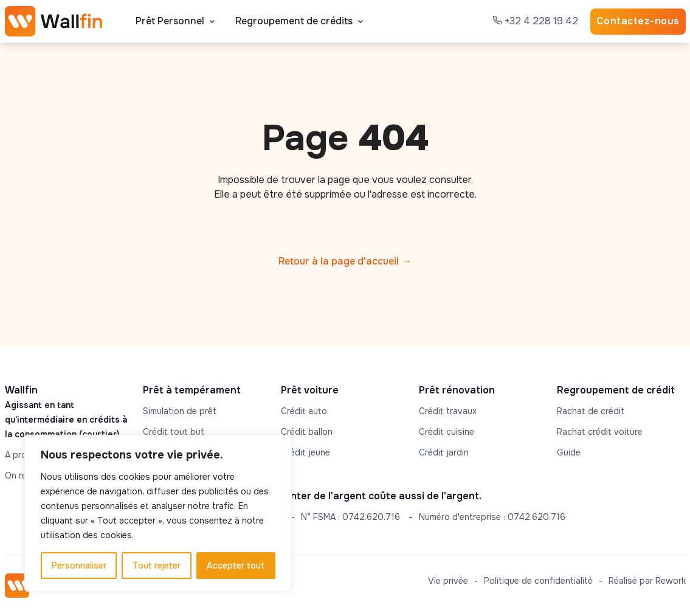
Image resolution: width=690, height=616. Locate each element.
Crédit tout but (174, 432)
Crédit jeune (305, 452)
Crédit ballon (307, 432)
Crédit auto (304, 411)
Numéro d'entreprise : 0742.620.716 (492, 517)
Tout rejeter (157, 566)
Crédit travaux (448, 411)
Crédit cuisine (447, 432)
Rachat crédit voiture (600, 432)
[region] (158, 513)
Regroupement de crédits (294, 21)
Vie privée (448, 581)
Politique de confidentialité (538, 581)
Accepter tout (236, 566)
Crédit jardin (444, 452)
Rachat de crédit (591, 411)
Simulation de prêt (180, 411)
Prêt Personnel (170, 21)
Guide (569, 452)
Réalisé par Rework (647, 581)
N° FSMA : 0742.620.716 (350, 517)
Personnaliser (79, 566)
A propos (24, 455)
